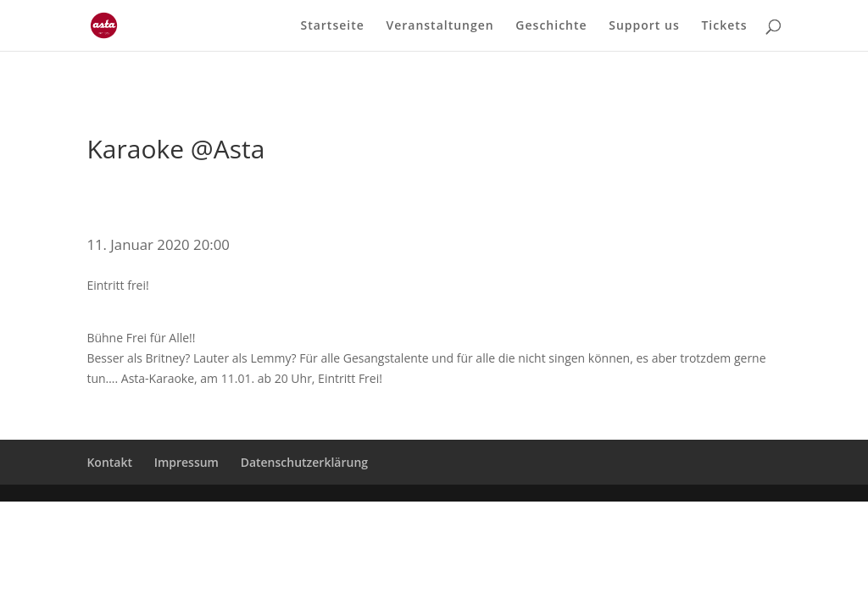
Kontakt (109, 462)
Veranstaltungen (440, 26)
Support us (644, 26)
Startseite (332, 26)
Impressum (186, 462)
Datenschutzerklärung (304, 462)
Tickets (724, 26)
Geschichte (551, 26)
